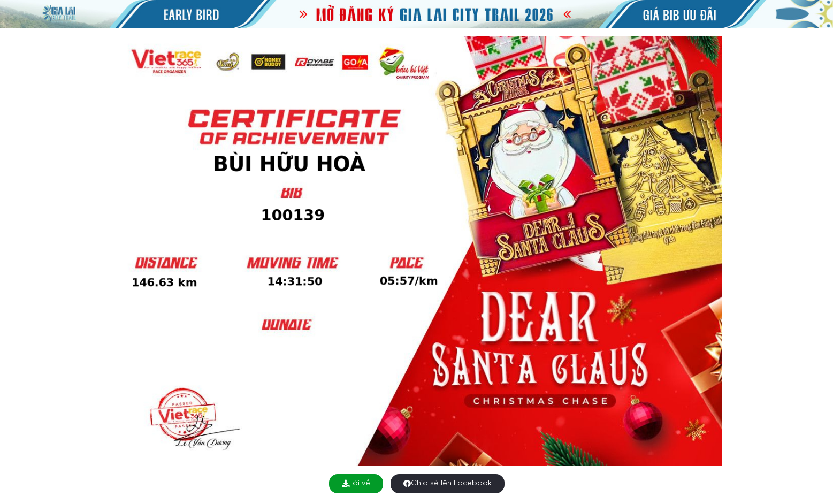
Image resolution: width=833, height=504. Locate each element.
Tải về (356, 483)
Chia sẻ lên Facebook (448, 483)
